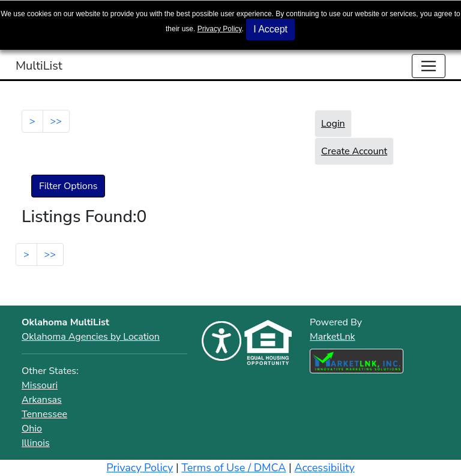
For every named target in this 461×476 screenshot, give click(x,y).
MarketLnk (333, 336)
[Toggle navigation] (429, 66)
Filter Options (68, 186)
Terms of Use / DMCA (234, 468)
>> (56, 121)
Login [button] (333, 124)
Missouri (40, 385)
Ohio (32, 429)
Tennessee (44, 414)
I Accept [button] (270, 29)
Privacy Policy (220, 29)
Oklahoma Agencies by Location (91, 337)
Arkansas (42, 400)
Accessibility (324, 468)
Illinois (36, 443)
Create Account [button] (354, 151)
